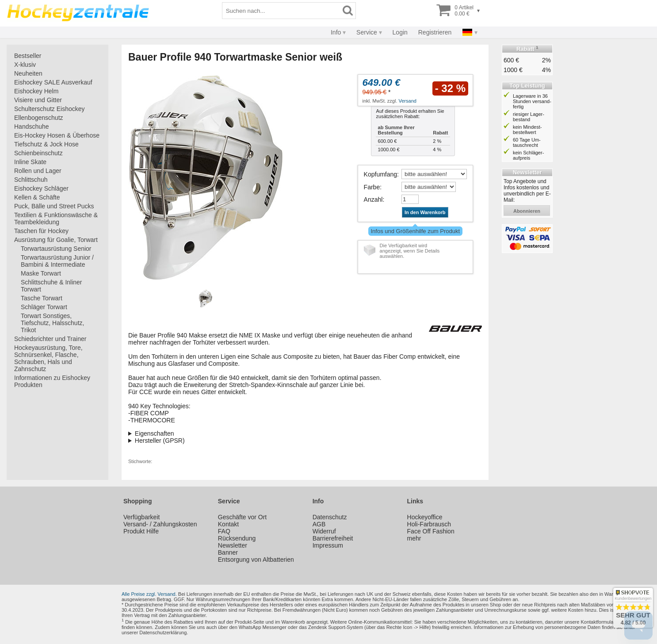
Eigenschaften (155, 433)
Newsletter (233, 545)
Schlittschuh (31, 180)
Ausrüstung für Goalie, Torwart (56, 240)
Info (336, 32)
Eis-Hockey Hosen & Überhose (57, 135)
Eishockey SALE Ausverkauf (53, 82)
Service (367, 32)
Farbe (372, 187)
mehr (414, 538)
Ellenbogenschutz (39, 118)
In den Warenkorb (425, 212)
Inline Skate (30, 162)
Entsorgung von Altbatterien (256, 560)
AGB (319, 524)
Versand (408, 101)
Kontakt (228, 524)
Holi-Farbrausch (429, 524)
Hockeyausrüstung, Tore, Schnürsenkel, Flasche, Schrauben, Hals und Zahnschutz (48, 358)
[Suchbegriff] (281, 11)
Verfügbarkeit (142, 517)
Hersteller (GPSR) (160, 441)
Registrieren (435, 32)
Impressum (328, 545)
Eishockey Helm (36, 91)
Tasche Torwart (42, 298)
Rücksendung (237, 538)
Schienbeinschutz (38, 153)
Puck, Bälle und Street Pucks (54, 206)
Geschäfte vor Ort (242, 517)
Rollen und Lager (38, 171)
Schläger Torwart (44, 307)
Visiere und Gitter (38, 100)
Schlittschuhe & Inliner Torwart (52, 286)
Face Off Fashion (431, 531)
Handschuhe (32, 126)
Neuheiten (28, 73)
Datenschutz (330, 517)
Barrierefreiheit (333, 538)
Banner (228, 552)
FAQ (224, 531)
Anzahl (373, 199)
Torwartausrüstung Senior (56, 249)
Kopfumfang (381, 174)
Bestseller (28, 56)
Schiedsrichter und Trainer (50, 339)
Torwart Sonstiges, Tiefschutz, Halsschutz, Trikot (52, 323)
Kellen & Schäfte (37, 197)
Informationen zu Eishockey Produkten (52, 381)
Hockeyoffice (425, 517)
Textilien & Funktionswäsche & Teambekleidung (56, 218)
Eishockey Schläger (41, 188)
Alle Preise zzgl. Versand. (149, 594)
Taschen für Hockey (41, 231)
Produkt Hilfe (141, 531)
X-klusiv (25, 65)
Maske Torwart (41, 273)
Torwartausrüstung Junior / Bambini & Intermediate (57, 261)
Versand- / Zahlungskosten (160, 524)
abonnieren (527, 211)
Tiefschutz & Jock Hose (46, 144)
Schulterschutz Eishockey (50, 109)
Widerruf (324, 531)
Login (400, 32)
